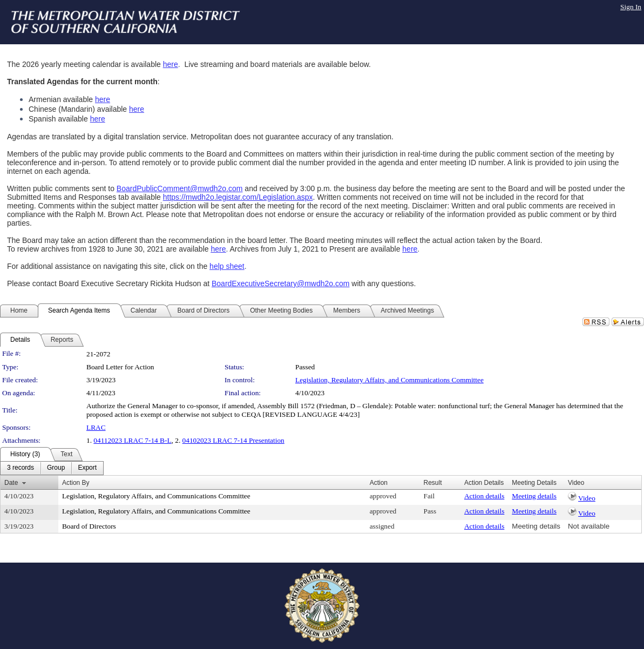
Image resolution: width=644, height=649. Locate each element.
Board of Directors (89, 526)
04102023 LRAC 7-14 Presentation (233, 440)
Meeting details (534, 496)
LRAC (96, 427)
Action (379, 483)
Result (433, 483)
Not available (589, 526)
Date (11, 483)
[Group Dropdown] (56, 468)
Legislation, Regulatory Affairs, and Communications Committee (389, 380)
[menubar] (52, 468)
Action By (76, 483)
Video (587, 498)
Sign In (631, 7)
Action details (484, 496)
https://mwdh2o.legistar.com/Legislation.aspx (238, 197)
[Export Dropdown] (87, 468)
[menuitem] (21, 468)
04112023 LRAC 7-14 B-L (132, 440)
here (171, 64)
